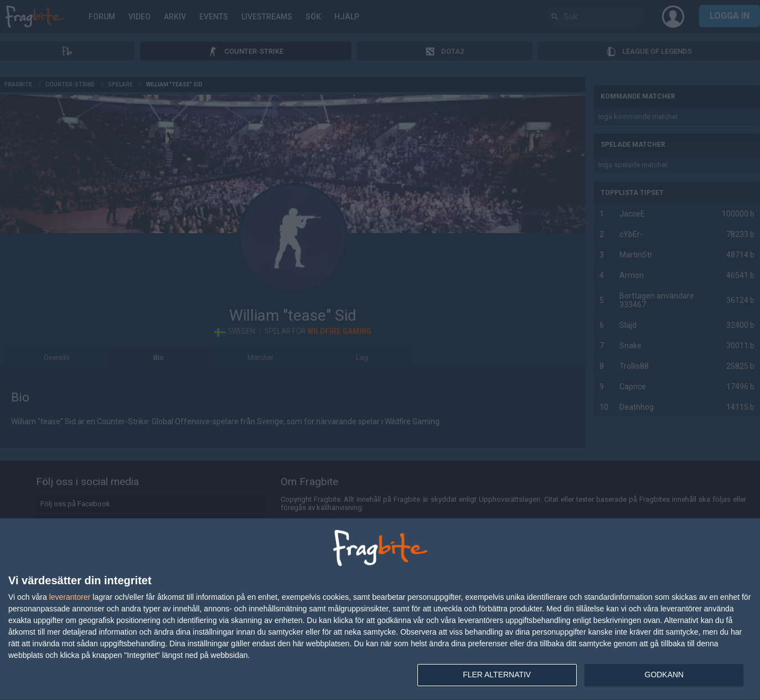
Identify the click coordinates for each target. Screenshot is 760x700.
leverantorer (70, 597)
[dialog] (380, 609)
